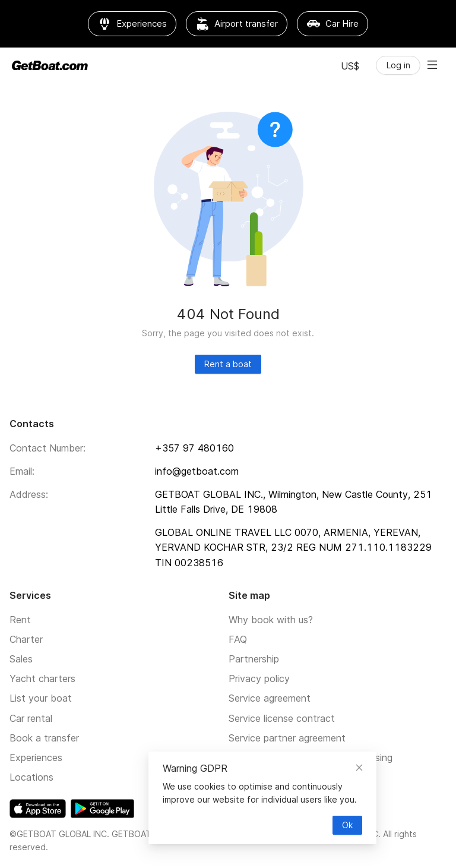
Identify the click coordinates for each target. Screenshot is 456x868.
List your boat (41, 698)
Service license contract (282, 718)
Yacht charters (42, 678)
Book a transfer (44, 738)
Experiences (36, 757)
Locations (31, 777)
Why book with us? (271, 620)
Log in (398, 65)
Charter (26, 639)
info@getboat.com (197, 471)
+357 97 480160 (194, 448)
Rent (20, 620)
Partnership (254, 659)
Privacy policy (259, 678)
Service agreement (270, 698)
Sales (21, 659)
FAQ (238, 639)
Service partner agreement (287, 738)
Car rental (31, 718)
